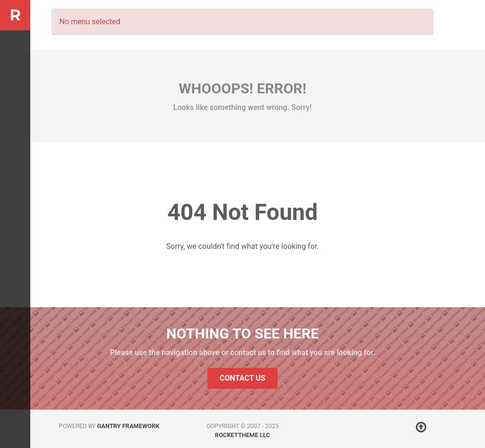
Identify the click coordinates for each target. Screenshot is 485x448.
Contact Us (242, 378)
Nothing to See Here (242, 334)
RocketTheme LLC (242, 435)
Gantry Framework (128, 426)
